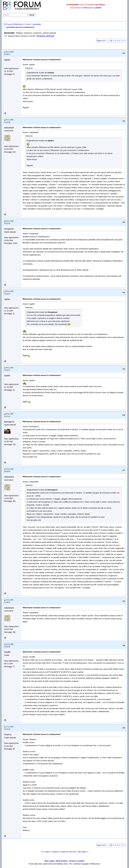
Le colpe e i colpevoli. (51, 852)
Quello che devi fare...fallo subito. (74, 852)
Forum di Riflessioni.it (15, 24)
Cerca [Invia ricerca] (32, 15)
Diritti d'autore (62, 861)
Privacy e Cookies (77, 861)
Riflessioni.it (88, 8)
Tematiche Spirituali (45, 36)
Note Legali (49, 861)
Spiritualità (37, 24)
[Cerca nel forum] (15, 15)
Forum (28, 24)
